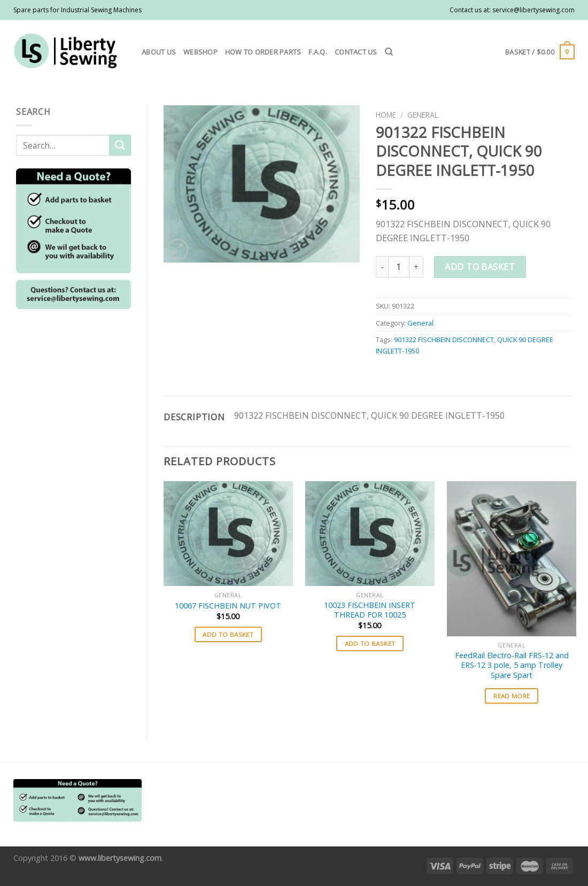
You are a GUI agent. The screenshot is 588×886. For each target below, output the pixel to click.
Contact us (356, 52)
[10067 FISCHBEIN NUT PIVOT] (228, 534)
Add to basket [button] (228, 634)
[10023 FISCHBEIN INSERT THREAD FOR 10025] (370, 534)
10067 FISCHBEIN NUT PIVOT (228, 606)
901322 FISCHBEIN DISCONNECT (444, 340)
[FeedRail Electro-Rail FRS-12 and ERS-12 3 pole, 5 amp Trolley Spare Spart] (512, 559)
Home (386, 115)
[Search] (389, 52)
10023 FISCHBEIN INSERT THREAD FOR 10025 (370, 610)
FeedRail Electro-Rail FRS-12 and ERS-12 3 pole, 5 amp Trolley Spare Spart (512, 665)
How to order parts (263, 52)
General (423, 115)
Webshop (200, 52)
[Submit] (120, 145)
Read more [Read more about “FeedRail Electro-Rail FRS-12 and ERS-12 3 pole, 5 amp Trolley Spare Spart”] (512, 696)
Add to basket (480, 267)
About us (159, 52)
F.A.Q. (318, 52)
